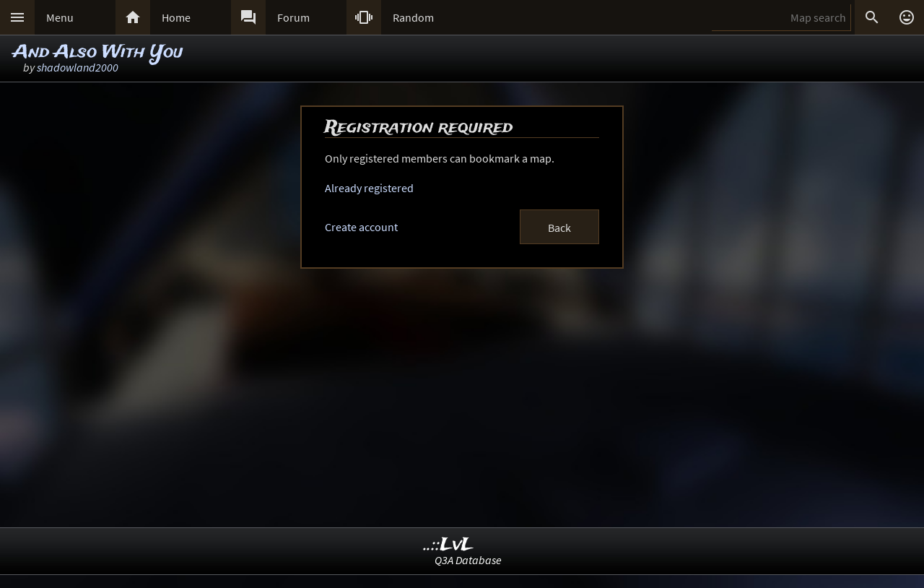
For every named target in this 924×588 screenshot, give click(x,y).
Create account (361, 227)
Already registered (369, 188)
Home (176, 17)
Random (413, 17)
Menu (60, 17)
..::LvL (449, 545)
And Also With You (98, 52)
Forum (293, 17)
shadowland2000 (78, 67)
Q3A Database (468, 560)
